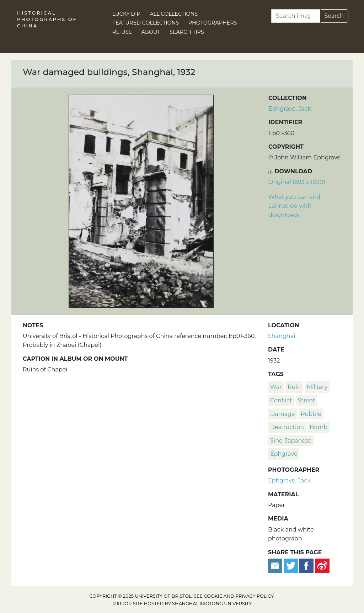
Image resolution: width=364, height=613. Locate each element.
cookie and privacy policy (239, 596)
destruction (287, 427)
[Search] (296, 16)
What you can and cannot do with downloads (294, 206)
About (151, 32)
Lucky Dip (126, 14)
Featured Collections (146, 23)
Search (334, 16)
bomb (318, 427)
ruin (294, 387)
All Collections (174, 14)
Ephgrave (284, 454)
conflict (281, 400)
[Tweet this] (291, 565)
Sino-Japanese (291, 441)
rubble (311, 414)
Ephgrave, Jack (290, 109)
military (317, 387)
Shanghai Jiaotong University (212, 604)
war (276, 387)
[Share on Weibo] (322, 565)
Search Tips (187, 32)
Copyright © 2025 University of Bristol (141, 596)
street (306, 400)
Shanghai (282, 336)
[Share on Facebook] (306, 565)
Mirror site (128, 604)
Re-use (122, 32)
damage (283, 414)
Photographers (213, 23)
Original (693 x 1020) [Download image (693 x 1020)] (297, 182)
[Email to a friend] (276, 565)
